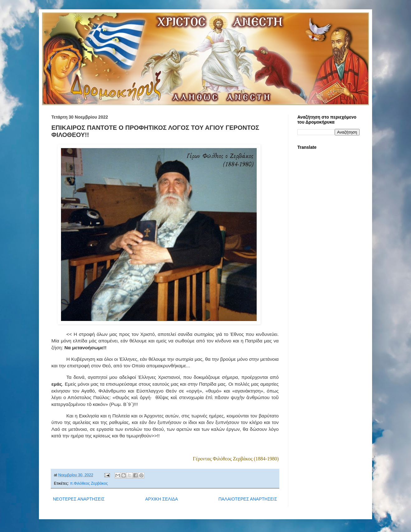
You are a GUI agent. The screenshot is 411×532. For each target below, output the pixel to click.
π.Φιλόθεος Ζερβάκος (89, 483)
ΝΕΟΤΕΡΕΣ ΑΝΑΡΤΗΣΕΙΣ (79, 499)
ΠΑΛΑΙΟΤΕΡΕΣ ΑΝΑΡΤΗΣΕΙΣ (248, 499)
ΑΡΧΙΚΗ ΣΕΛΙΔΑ (161, 499)
